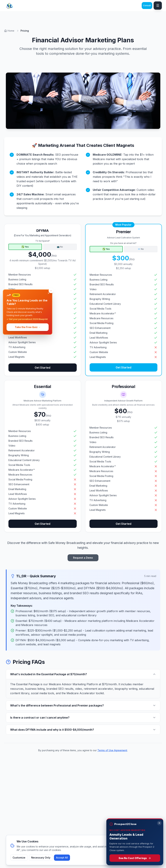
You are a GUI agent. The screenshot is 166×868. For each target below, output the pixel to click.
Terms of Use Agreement (112, 750)
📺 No (60, 247)
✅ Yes (25, 247)
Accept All (62, 858)
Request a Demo (83, 558)
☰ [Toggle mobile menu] (158, 6)
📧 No (141, 249)
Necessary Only (41, 858)
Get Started (42, 368)
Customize (19, 858)
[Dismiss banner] (49, 293)
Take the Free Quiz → (28, 327)
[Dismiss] (159, 823)
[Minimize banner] (51, 291)
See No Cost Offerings (135, 858)
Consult (147, 5)
